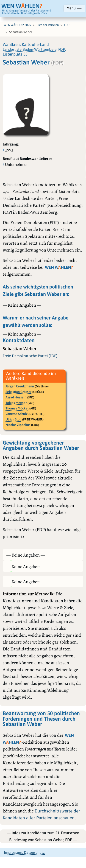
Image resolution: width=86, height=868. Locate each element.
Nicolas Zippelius (18, 425)
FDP (67, 25)
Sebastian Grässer (18, 392)
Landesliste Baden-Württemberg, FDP (34, 49)
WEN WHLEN (22, 6)
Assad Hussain (16, 397)
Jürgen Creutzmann (20, 386)
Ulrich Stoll (13, 419)
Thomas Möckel (17, 408)
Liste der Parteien (48, 25)
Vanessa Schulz (17, 414)
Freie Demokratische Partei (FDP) (30, 356)
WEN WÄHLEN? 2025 (17, 25)
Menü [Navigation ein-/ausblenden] (74, 8)
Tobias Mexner (16, 403)
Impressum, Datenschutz (24, 852)
